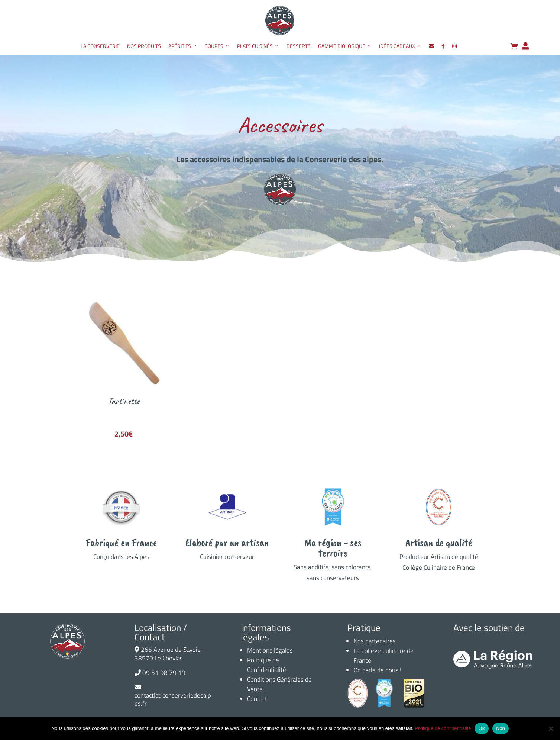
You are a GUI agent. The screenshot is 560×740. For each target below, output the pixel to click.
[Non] (551, 728)
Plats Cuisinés (258, 46)
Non (501, 728)
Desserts (299, 46)
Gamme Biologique (345, 46)
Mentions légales (270, 650)
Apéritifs (183, 46)
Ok (481, 728)
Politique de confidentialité (443, 728)
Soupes (217, 46)
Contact (257, 699)
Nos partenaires (375, 641)
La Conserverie (100, 46)
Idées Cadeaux (400, 46)
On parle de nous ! (377, 670)
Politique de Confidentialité (267, 665)
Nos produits (144, 46)
